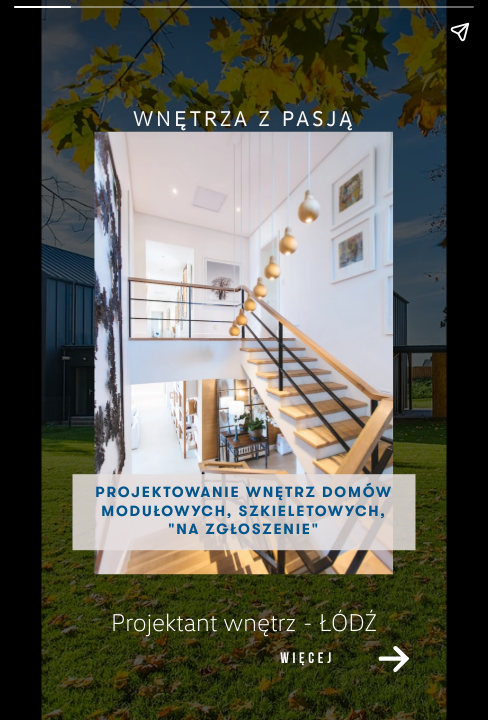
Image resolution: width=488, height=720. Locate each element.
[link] (393, 659)
